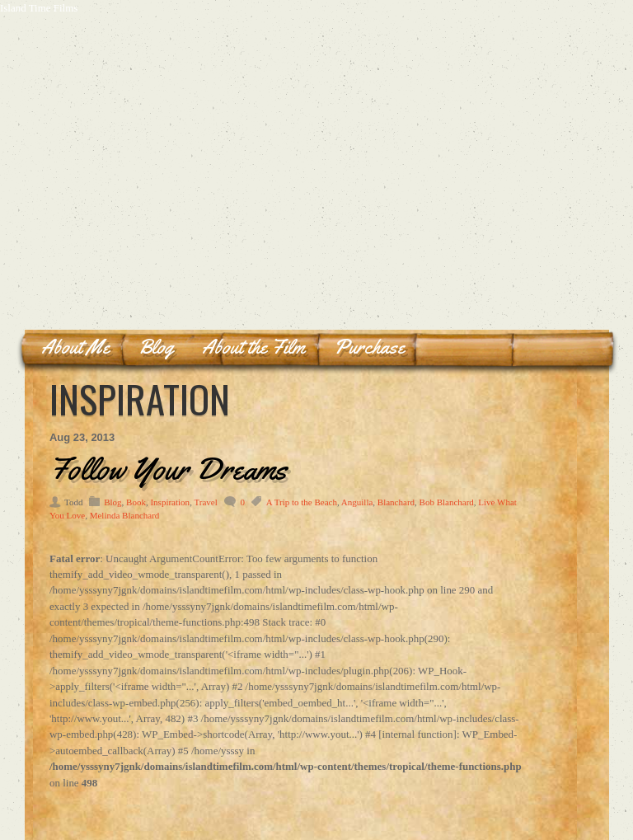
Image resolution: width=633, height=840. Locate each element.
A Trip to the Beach (302, 502)
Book (136, 502)
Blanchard (396, 502)
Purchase (369, 347)
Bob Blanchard (447, 502)
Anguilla (357, 502)
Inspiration (170, 502)
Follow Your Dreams (168, 468)
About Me (75, 347)
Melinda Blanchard (125, 515)
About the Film (253, 347)
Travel (205, 502)
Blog (156, 347)
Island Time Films (39, 8)
